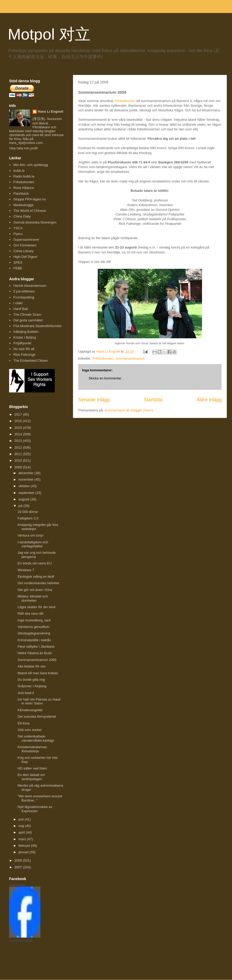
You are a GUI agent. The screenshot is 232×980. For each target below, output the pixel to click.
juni (22, 819)
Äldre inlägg (209, 400)
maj (22, 826)
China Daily (22, 216)
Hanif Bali (21, 309)
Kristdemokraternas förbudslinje (32, 749)
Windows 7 (26, 570)
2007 (19, 867)
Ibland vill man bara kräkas (38, 673)
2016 (19, 421)
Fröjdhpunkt (22, 343)
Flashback (21, 193)
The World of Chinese (30, 211)
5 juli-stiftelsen (24, 291)
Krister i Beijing (25, 337)
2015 (19, 428)
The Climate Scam (27, 314)
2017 (19, 414)
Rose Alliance (24, 188)
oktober (25, 486)
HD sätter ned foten (32, 768)
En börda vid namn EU (35, 563)
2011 (19, 454)
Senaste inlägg (94, 400)
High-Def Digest (25, 257)
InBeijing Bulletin (26, 332)
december (26, 473)
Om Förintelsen (25, 245)
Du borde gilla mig (31, 680)
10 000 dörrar (28, 512)
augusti (25, 499)
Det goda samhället (28, 320)
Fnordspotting (24, 297)
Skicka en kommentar (105, 378)
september (27, 493)
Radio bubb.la (24, 176)
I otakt (18, 303)
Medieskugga (23, 205)
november (26, 479)
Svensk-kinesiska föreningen (35, 222)
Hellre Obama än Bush (35, 653)
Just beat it (26, 693)
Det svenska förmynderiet (37, 717)
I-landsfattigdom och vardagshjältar (33, 544)
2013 (19, 441)
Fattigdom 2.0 (28, 518)
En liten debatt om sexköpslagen (31, 777)
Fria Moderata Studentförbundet (37, 326)
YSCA (18, 228)
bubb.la (19, 171)
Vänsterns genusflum (33, 627)
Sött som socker (30, 730)
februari (25, 846)
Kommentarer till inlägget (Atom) (129, 410)
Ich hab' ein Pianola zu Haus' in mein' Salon (39, 701)
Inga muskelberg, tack (34, 620)
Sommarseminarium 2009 (37, 660)
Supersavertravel (26, 240)
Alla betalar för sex (32, 666)
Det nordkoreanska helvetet (38, 583)
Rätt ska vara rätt (30, 613)
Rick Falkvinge (24, 355)
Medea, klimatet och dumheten (33, 598)
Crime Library (23, 251)
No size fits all (24, 349)
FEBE (18, 268)
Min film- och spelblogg (31, 165)
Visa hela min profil (23, 148)
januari (24, 852)
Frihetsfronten (125, 101)
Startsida (153, 400)
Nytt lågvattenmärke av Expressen (35, 809)
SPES (18, 262)
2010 (19, 460)
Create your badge (21, 940)
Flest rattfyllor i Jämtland (36, 647)
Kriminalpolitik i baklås (34, 640)
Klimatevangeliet (30, 710)
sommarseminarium (130, 358)
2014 (19, 434)
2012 (19, 447)
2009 (19, 467)
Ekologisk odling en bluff (36, 577)
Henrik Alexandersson (30, 286)
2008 (19, 860)
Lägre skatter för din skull (36, 607)
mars (23, 839)
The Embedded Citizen (30, 361)
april (22, 832)
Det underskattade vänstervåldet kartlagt (36, 738)
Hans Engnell (18, 885)
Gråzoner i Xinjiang (32, 686)
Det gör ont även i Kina (35, 590)
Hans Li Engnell (51, 112)
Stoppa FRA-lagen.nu (30, 199)
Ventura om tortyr (30, 535)
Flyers (18, 234)
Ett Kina (23, 723)
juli (21, 506)
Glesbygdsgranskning (34, 633)
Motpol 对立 (49, 34)
